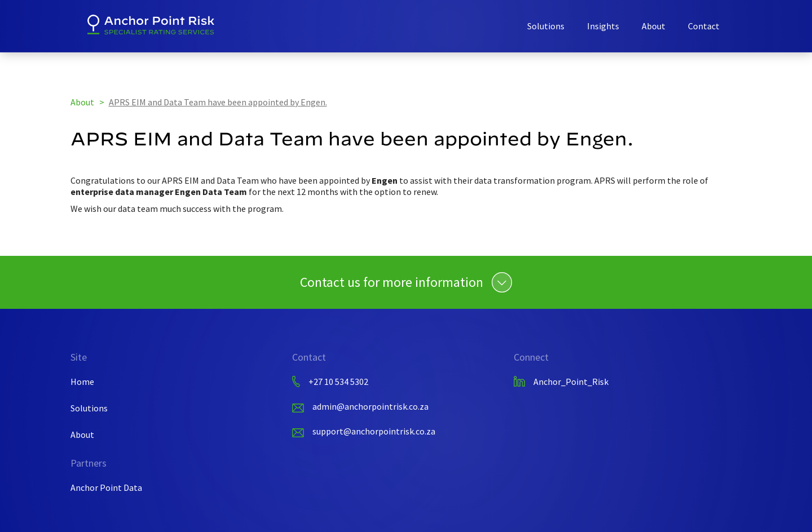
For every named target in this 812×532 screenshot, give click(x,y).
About (654, 26)
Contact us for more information (392, 282)
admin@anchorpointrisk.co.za (370, 406)
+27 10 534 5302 (338, 382)
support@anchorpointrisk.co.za (374, 431)
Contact (704, 26)
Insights (603, 26)
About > (88, 102)
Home (82, 382)
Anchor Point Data (106, 487)
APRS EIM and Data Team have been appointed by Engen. (218, 102)
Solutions (546, 26)
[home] (151, 25)
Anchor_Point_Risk (571, 382)
